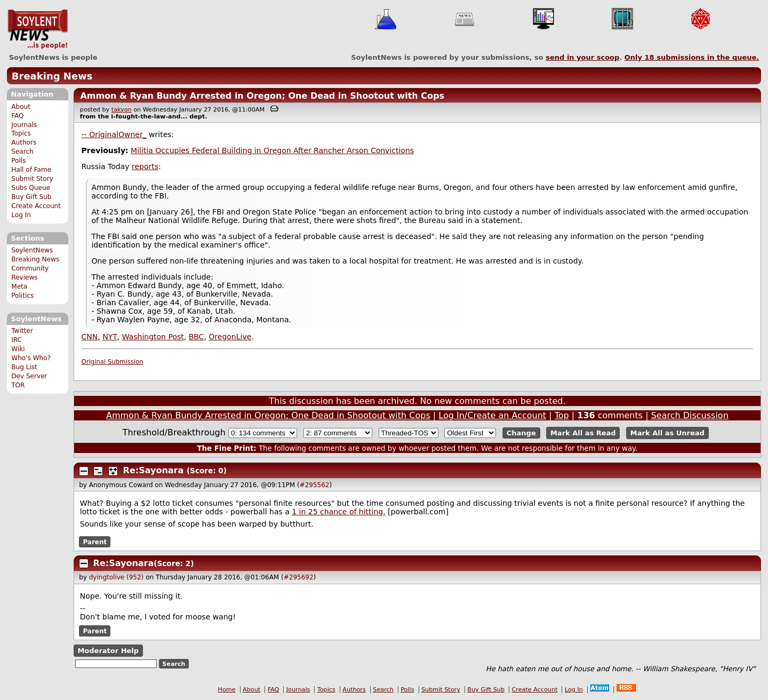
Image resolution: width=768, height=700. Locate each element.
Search (22, 152)
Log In (21, 215)
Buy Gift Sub (31, 197)
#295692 (299, 577)
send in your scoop (582, 57)
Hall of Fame (31, 170)
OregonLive (230, 337)
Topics (21, 133)
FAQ (17, 116)
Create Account (36, 206)
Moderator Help (108, 651)
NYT (110, 337)
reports (145, 166)
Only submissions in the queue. (692, 57)
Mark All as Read (583, 433)
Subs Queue (31, 188)
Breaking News (52, 76)
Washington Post (153, 337)
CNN (90, 337)
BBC (197, 337)
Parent (95, 542)
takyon (122, 110)
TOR (18, 385)
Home (227, 690)
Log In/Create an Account (492, 415)
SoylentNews (38, 29)
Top (562, 415)
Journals (24, 125)
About (21, 107)
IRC (17, 340)
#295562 (315, 485)
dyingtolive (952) (117, 577)
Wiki (18, 349)
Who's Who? (31, 358)
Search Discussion (690, 415)
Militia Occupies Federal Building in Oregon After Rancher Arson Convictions (272, 150)
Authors (24, 142)
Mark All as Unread (667, 433)
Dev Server (29, 376)
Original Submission (113, 362)
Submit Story (32, 179)
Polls (18, 161)
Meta (19, 287)
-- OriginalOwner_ (114, 134)
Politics (22, 296)
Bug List (24, 367)
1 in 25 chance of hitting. (338, 512)
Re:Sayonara (154, 470)
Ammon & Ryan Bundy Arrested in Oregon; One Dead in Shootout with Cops (262, 96)
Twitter (22, 331)
